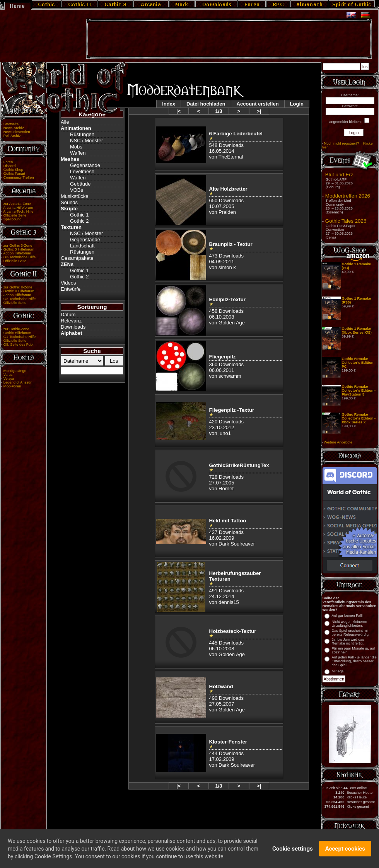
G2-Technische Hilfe (20, 299)
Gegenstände (85, 165)
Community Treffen (19, 177)
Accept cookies (345, 852)
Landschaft (82, 246)
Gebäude (80, 184)
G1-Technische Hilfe (20, 337)
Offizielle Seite (15, 215)
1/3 (219, 111)
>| (259, 111)
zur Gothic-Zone (16, 329)
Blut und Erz (339, 175)
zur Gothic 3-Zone (18, 246)
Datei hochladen (206, 104)
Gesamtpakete (77, 258)
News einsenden (17, 132)
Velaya (9, 379)
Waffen (78, 153)
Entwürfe (71, 289)
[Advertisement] (229, 39)
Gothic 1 (79, 215)
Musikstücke (75, 196)
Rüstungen (82, 134)
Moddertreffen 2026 (348, 196)
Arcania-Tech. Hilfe (18, 211)
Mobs (76, 147)
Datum (68, 315)
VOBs (77, 190)
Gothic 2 (79, 221)
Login (297, 104)
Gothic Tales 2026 (346, 221)
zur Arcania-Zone (17, 204)
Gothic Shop (13, 170)
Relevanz (71, 321)
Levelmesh (82, 171)
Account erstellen (258, 104)
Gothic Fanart (15, 174)
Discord (10, 166)
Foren (8, 162)
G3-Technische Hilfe (20, 257)
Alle (65, 122)
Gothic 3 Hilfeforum (19, 249)
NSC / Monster (86, 141)
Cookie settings (293, 852)
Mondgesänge (15, 371)
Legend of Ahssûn (18, 382)
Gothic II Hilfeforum (19, 291)
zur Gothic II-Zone (18, 287)
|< (178, 111)
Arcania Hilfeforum (18, 208)
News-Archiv (14, 128)
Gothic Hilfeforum (17, 333)
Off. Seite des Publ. (19, 344)
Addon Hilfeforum (17, 253)
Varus (8, 375)
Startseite (11, 124)
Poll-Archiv (12, 136)
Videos (68, 283)
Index (169, 104)
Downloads (73, 327)
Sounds (69, 202)
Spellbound (13, 219)
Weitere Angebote (338, 442)
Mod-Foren (12, 386)
